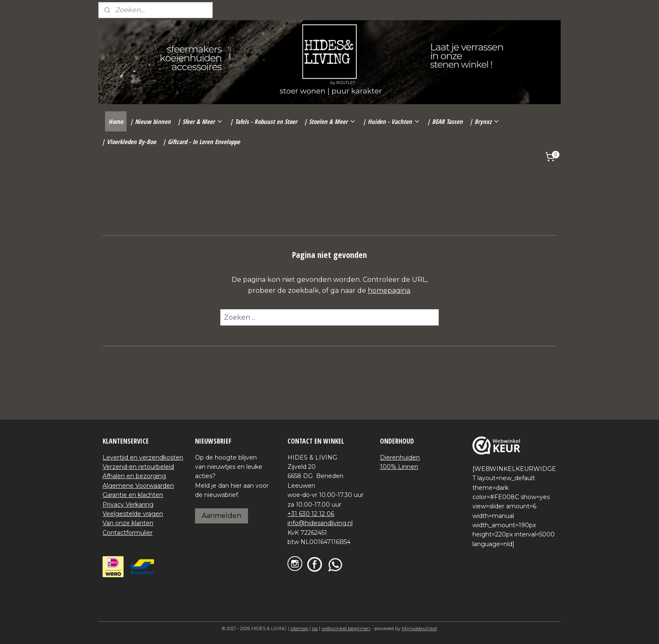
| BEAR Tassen (445, 121)
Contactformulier (128, 533)
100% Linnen (399, 467)
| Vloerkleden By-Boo (129, 142)
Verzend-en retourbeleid (138, 467)
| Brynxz (485, 121)
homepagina (389, 290)
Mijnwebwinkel (419, 628)
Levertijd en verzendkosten (143, 457)
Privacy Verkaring (128, 505)
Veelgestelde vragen (133, 514)
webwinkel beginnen (346, 628)
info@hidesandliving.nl (320, 523)
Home (116, 121)
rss (315, 628)
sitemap (299, 628)
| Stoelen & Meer (330, 121)
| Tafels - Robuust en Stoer (264, 121)
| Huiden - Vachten (391, 121)
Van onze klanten (128, 523)
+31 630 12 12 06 (311, 514)
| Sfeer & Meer (200, 121)
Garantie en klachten (133, 495)
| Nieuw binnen (150, 121)
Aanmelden (221, 516)
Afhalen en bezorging (134, 476)
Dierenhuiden (400, 457)
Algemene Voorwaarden (138, 486)
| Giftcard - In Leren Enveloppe (201, 142)
